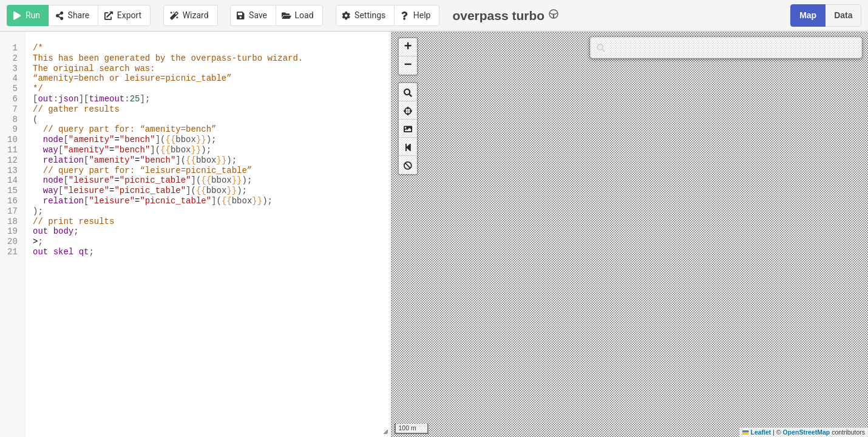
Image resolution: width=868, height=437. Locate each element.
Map (808, 15)
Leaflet (757, 432)
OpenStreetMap (807, 432)
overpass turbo (505, 15)
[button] (408, 47)
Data (843, 15)
